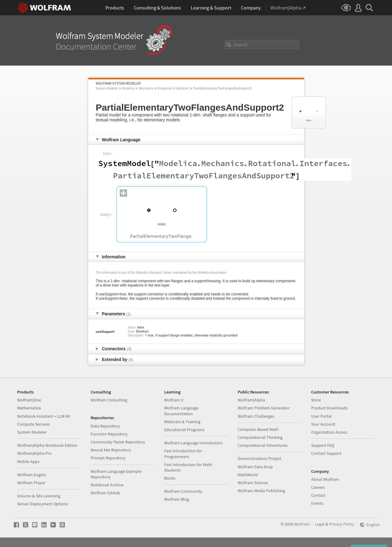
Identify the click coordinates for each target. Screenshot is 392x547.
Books (170, 478)
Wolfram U (174, 400)
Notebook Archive (107, 485)
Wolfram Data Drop (255, 467)
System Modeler (107, 88)
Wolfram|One (29, 400)
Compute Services (34, 424)
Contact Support (326, 453)
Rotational (164, 88)
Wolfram (302, 524)
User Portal (321, 416)
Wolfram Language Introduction (193, 443)
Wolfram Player (31, 483)
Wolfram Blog (177, 499)
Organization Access (329, 432)
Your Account (323, 424)
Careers (318, 487)
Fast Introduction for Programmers (183, 454)
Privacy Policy (342, 524)
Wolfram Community (183, 491)
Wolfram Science (253, 483)
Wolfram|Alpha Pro (34, 453)
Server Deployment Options (43, 504)
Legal (320, 524)
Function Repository (109, 434)
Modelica (128, 88)
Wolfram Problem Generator (264, 408)
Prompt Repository (108, 458)
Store (316, 400)
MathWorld (248, 475)
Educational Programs (184, 430)
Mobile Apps (28, 462)
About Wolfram (325, 479)
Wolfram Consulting (109, 400)
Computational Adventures (263, 445)
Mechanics (146, 88)
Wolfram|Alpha (251, 400)
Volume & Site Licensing (39, 496)
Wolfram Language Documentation (181, 411)
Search (241, 45)
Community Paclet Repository (118, 442)
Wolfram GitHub (105, 493)
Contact (318, 495)
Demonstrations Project (259, 458)
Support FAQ (323, 445)
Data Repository (105, 426)
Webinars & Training (182, 422)
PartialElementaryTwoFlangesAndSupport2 (222, 88)
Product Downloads (329, 408)
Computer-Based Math (258, 429)
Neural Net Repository (111, 450)
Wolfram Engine (32, 475)
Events (317, 503)
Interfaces (182, 88)
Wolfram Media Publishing (261, 491)
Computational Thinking (260, 437)
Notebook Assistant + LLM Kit (44, 416)
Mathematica (29, 408)
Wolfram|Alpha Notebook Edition (47, 445)
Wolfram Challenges (256, 416)
